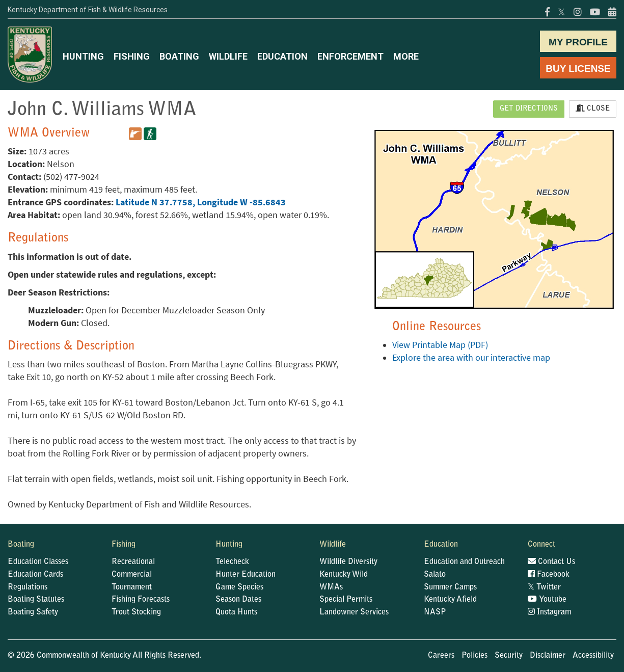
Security (509, 656)
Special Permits (346, 600)
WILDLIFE (228, 56)
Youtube (547, 600)
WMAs (331, 587)
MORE (406, 56)
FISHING (132, 56)
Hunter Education (246, 575)
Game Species (239, 587)
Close (593, 109)
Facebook (549, 575)
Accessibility (593, 656)
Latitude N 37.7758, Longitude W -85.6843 (201, 202)
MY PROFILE (578, 42)
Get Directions (529, 109)
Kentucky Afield (450, 600)
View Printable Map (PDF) (440, 345)
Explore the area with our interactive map (471, 358)
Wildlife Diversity (348, 562)
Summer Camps (450, 587)
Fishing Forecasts (141, 600)
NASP (435, 612)
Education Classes (38, 562)
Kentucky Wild (344, 575)
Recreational (133, 562)
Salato (435, 575)
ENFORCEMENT (350, 56)
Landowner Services (354, 612)
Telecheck (232, 562)
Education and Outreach (464, 562)
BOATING (179, 56)
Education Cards (35, 575)
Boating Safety (33, 612)
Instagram (549, 612)
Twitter (544, 587)
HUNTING (83, 56)
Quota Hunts (236, 612)
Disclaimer (548, 656)
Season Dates (238, 600)
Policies (474, 656)
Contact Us (551, 562)
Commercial (132, 575)
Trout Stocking (136, 612)
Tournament (132, 587)
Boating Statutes (36, 600)
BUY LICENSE (578, 69)
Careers (441, 656)
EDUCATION (282, 56)
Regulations (28, 587)
